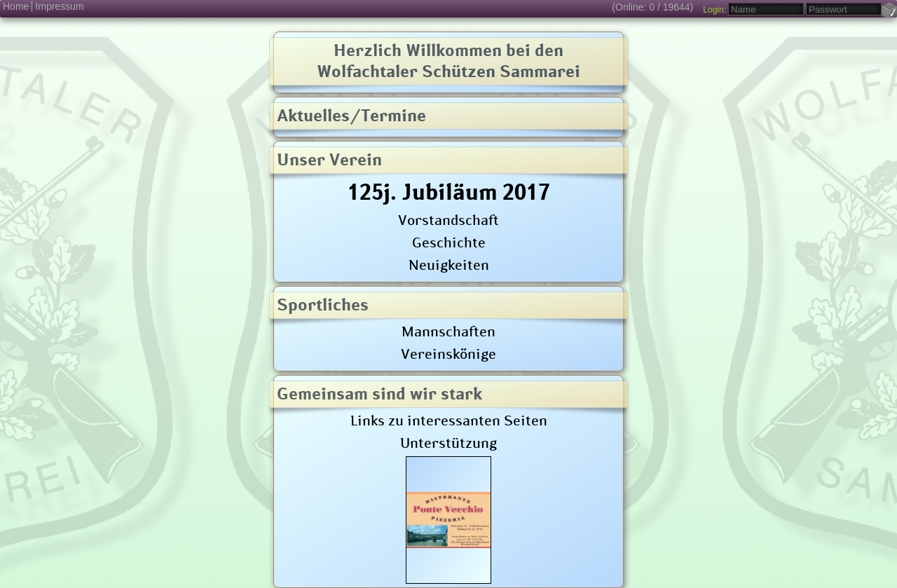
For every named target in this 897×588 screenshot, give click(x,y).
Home (16, 7)
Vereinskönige (448, 353)
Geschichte (449, 242)
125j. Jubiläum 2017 (449, 191)
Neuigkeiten (449, 264)
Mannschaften (448, 331)
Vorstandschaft (448, 219)
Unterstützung (448, 442)
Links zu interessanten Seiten (449, 420)
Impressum (59, 7)
